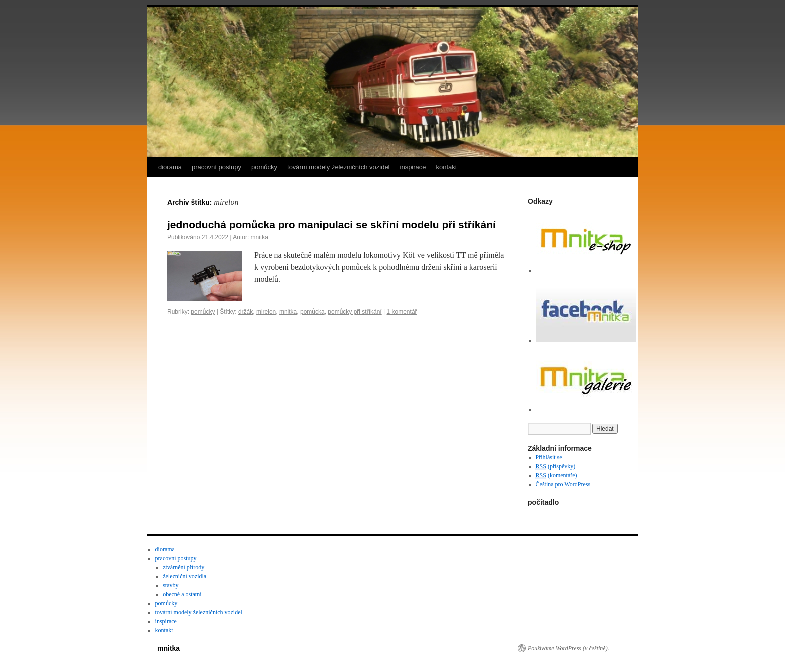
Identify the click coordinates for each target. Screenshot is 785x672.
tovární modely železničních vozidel (339, 167)
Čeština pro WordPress (563, 484)
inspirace (413, 167)
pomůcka (313, 312)
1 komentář (402, 312)
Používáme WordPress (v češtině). (568, 648)
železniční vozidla (184, 576)
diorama (170, 167)
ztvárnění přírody (183, 567)
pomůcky (264, 167)
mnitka (260, 237)
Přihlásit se (549, 457)
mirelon (266, 312)
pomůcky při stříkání (355, 312)
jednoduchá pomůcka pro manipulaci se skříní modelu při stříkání (331, 225)
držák (246, 312)
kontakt (447, 167)
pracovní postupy (217, 167)
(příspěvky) (556, 466)
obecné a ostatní (182, 594)
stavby (170, 585)
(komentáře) (556, 475)
